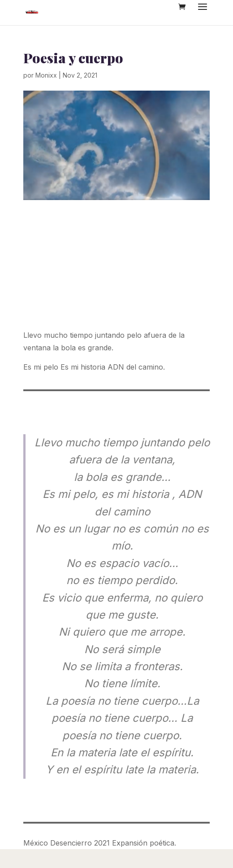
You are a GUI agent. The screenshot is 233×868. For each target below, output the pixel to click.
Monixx (46, 75)
